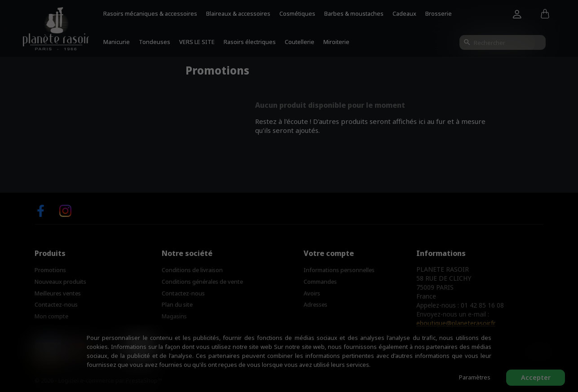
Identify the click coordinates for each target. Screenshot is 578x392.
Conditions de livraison (192, 270)
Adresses (315, 304)
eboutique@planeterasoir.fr (456, 323)
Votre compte (329, 253)
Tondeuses (154, 42)
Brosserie (439, 13)
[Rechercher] (503, 42)
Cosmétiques (297, 13)
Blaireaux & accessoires (238, 13)
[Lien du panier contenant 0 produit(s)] (545, 14)
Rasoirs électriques (250, 42)
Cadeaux (404, 13)
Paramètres (475, 377)
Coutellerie (300, 42)
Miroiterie (336, 42)
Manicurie (117, 42)
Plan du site (177, 304)
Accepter (536, 377)
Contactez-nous (56, 304)
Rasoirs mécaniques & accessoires (150, 13)
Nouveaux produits (60, 282)
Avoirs (312, 293)
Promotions (50, 270)
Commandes (320, 282)
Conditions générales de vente (202, 282)
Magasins (174, 316)
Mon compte (51, 316)
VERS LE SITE (197, 42)
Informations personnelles (339, 270)
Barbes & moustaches (354, 13)
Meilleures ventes (58, 293)
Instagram (65, 211)
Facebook (41, 211)
